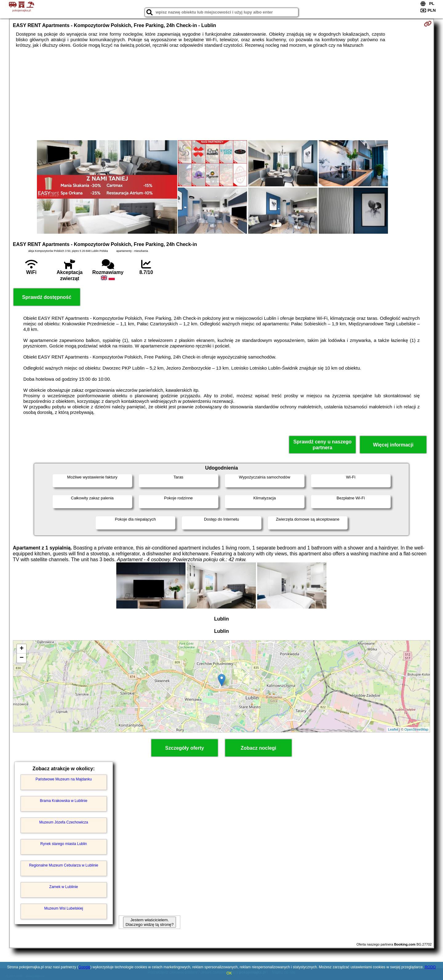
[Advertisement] (221, 94)
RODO (430, 967)
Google (84, 967)
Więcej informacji (393, 445)
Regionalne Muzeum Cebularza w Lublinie (64, 865)
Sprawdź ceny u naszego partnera (322, 445)
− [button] (22, 658)
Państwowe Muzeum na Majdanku (64, 779)
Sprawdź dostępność (47, 297)
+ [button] (22, 649)
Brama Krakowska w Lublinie (64, 801)
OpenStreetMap (417, 729)
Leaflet (393, 729)
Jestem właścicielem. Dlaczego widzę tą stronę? (150, 922)
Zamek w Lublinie (64, 887)
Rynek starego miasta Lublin (64, 844)
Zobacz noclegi (258, 748)
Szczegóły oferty (185, 748)
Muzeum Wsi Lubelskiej (64, 908)
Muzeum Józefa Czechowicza (64, 822)
